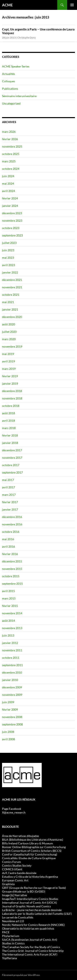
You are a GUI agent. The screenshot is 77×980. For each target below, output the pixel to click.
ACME (7, 5)
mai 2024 (8, 183)
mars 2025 (9, 161)
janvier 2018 (10, 443)
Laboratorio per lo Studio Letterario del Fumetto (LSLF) (37, 914)
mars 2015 (9, 598)
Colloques (9, 81)
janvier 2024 (10, 206)
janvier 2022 (10, 272)
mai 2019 (8, 354)
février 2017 (10, 502)
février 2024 (10, 198)
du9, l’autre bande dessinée (19, 873)
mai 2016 (8, 539)
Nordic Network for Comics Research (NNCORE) (33, 925)
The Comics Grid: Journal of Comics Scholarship (33, 951)
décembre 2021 (12, 280)
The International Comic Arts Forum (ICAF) (30, 954)
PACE (6, 932)
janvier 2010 (10, 680)
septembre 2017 (12, 472)
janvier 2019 (10, 384)
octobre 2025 (11, 154)
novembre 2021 (12, 287)
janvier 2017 (10, 509)
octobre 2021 (11, 295)
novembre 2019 (12, 346)
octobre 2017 (11, 465)
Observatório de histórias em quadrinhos (28, 928)
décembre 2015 (12, 561)
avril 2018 (9, 421)
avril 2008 (9, 739)
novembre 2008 (12, 717)
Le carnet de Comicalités (18, 917)
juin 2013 (8, 635)
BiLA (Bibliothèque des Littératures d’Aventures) (33, 840)
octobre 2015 (11, 576)
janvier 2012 (10, 643)
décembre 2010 (12, 672)
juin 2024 (8, 176)
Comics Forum (11, 862)
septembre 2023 (12, 235)
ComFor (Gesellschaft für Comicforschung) (30, 854)
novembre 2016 (12, 524)
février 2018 (10, 435)
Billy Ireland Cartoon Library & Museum (28, 843)
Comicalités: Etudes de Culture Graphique (29, 858)
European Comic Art (15, 880)
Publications (10, 89)
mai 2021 (8, 302)
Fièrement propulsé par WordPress (21, 975)
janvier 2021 (10, 309)
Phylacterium (11, 936)
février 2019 (10, 376)
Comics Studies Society (17, 865)
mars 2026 (9, 132)
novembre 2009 (12, 695)
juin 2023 (8, 250)
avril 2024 (9, 191)
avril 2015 (9, 591)
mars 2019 (9, 369)
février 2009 (10, 709)
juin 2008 (8, 732)
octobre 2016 (11, 532)
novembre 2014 (12, 613)
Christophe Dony (26, 38)
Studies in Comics (13, 943)
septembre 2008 (12, 724)
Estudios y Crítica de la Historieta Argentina (30, 877)
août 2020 (9, 324)
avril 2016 (9, 546)
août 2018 (9, 413)
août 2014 (9, 621)
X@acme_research (14, 812)
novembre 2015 (12, 569)
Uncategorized (11, 103)
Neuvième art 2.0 (13, 921)
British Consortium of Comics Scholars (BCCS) (32, 851)
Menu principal (72, 5)
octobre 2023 (11, 228)
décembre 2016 (12, 517)
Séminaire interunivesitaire (19, 96)
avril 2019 (9, 361)
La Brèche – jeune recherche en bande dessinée (32, 910)
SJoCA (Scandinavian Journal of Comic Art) (30, 940)
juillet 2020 (9, 332)
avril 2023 (9, 265)
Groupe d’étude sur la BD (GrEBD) (24, 891)
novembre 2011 (12, 650)
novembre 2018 (12, 398)
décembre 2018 (12, 391)
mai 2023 (8, 258)
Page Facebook (12, 809)
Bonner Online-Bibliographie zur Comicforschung (34, 847)
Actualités (9, 74)
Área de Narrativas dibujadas (21, 836)
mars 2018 (9, 428)
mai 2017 (8, 480)
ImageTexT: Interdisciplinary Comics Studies (30, 899)
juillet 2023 (9, 243)
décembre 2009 (12, 687)
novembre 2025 (12, 146)
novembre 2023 (12, 221)
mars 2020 (9, 339)
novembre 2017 (12, 458)
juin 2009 (8, 702)
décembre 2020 (12, 317)
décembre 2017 (12, 450)
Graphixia (8, 884)
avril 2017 (9, 487)
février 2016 (10, 554)
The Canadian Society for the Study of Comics (31, 947)
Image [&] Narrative (14, 895)
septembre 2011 (12, 665)
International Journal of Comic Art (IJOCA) (29, 903)
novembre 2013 (12, 628)
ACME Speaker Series (16, 66)
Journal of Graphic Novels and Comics (26, 906)
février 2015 (10, 606)
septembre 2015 (12, 584)
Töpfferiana (9, 958)
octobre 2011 (11, 658)
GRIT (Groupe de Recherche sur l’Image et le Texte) (34, 888)
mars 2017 (9, 495)
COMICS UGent (12, 869)
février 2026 (10, 139)
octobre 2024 (11, 169)
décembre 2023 (12, 213)
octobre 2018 (11, 406)
